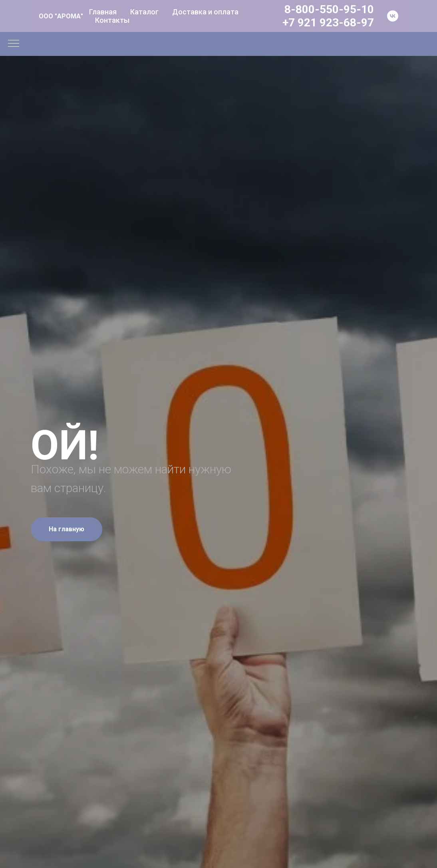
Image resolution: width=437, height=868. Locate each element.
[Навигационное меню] (14, 44)
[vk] (393, 16)
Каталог (144, 12)
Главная (103, 12)
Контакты (112, 20)
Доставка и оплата (205, 12)
